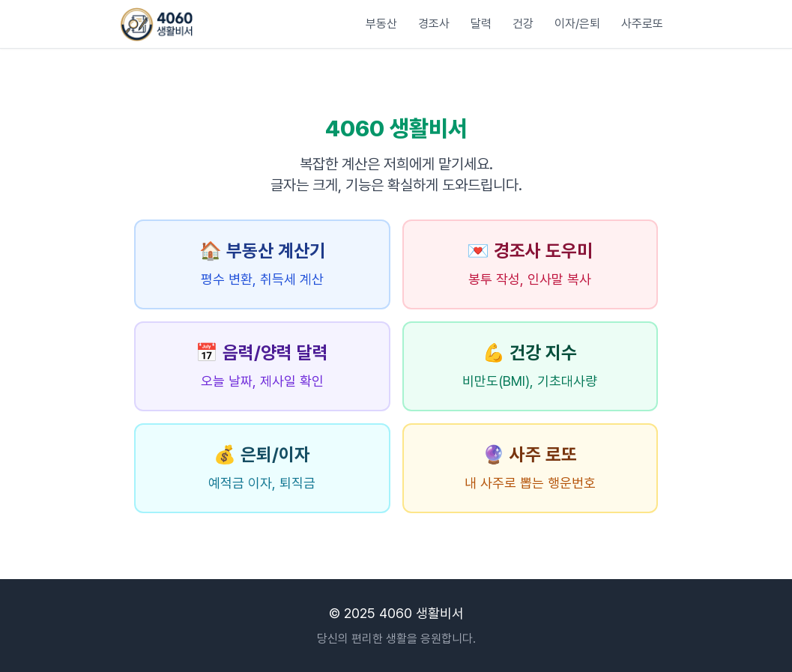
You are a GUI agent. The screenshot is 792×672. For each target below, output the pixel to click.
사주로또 (642, 24)
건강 (523, 24)
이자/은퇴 (577, 24)
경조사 (434, 24)
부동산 (381, 24)
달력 (481, 24)
